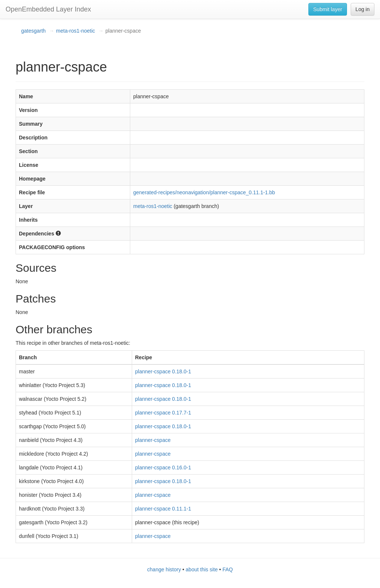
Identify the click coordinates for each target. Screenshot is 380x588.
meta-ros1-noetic (76, 31)
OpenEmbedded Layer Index (48, 9)
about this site (202, 569)
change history (164, 569)
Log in (363, 9)
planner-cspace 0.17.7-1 (163, 413)
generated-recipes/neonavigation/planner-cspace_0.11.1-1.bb (204, 192)
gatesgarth (33, 31)
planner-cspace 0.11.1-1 (163, 509)
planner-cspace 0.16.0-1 (163, 468)
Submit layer (328, 9)
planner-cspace (153, 440)
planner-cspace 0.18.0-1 (163, 371)
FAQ (227, 569)
